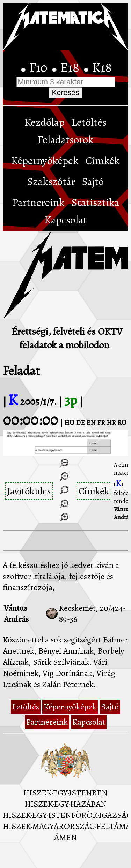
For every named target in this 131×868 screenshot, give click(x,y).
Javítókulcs (29, 491)
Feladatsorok (66, 140)
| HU (67, 423)
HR (111, 423)
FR (101, 423)
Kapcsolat (66, 220)
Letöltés (89, 122)
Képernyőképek (45, 161)
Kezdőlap (45, 122)
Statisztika (95, 203)
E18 (71, 68)
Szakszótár (51, 182)
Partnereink (38, 203)
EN (91, 423)
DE (80, 423)
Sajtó (93, 182)
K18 (102, 68)
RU (122, 423)
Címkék (103, 161)
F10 (40, 68)
